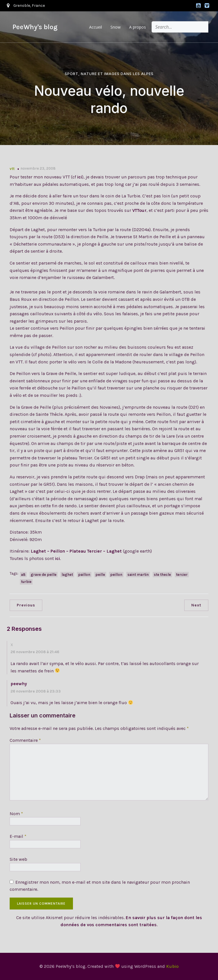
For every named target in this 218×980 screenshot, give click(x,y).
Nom (16, 814)
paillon (84, 575)
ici (80, 177)
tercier (182, 575)
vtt (12, 169)
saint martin (138, 575)
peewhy (19, 684)
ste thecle (162, 575)
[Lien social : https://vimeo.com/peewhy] (207, 6)
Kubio (172, 966)
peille (100, 575)
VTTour (139, 210)
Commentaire (25, 740)
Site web (18, 859)
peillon (116, 575)
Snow (116, 27)
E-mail (18, 836)
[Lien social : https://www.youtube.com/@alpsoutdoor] (198, 6)
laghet (67, 575)
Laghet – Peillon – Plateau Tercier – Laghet (76, 551)
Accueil (96, 27)
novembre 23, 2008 (38, 168)
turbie (26, 582)
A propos (138, 27)
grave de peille (44, 575)
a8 (23, 575)
